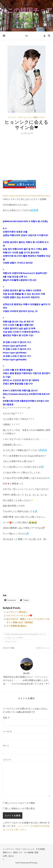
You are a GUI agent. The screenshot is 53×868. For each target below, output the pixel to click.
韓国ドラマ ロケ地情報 (23, 852)
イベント (12, 117)
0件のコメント (43, 648)
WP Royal (33, 863)
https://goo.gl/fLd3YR (15, 346)
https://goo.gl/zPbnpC (15, 353)
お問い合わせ (8, 856)
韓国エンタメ (39, 117)
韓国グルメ (7, 852)
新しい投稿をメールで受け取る (20, 808)
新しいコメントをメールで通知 (20, 803)
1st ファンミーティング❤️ (19, 615)
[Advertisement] (26, 159)
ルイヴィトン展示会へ (17, 612)
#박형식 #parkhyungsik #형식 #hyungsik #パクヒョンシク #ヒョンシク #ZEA (26, 636)
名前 (6, 718)
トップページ (8, 849)
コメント (7, 759)
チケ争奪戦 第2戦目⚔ (17, 626)
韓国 (36, 852)
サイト (6, 745)
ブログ (18, 849)
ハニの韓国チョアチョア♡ (27, 13)
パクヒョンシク (25, 117)
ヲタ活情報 (40, 849)
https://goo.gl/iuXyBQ (15, 359)
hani (12, 648)
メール (7, 731)
